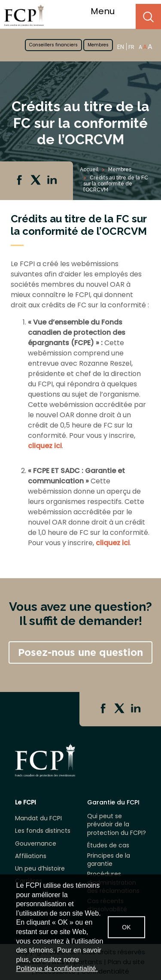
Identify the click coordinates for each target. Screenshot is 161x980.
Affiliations (31, 856)
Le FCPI (26, 803)
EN (121, 47)
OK (126, 927)
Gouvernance (36, 844)
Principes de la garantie (109, 860)
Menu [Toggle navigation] (108, 11)
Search (148, 17)
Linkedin (53, 181)
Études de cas (108, 845)
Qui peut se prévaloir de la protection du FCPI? (117, 824)
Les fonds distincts (43, 831)
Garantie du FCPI (113, 803)
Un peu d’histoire (40, 869)
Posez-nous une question (80, 652)
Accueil (89, 170)
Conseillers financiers (53, 45)
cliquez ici (45, 446)
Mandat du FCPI (38, 818)
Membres (98, 45)
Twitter (36, 181)
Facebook (20, 181)
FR (131, 47)
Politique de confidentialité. (57, 969)
